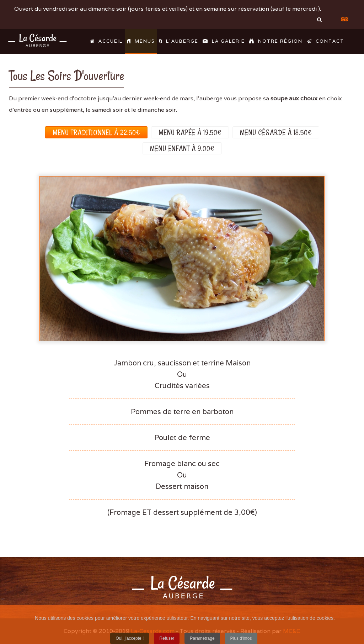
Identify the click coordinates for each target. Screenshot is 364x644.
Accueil (106, 41)
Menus (141, 41)
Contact (325, 41)
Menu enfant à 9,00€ (182, 148)
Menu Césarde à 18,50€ (276, 132)
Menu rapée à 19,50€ (190, 132)
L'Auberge (179, 41)
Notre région (276, 41)
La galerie (224, 41)
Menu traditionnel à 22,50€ (96, 132)
